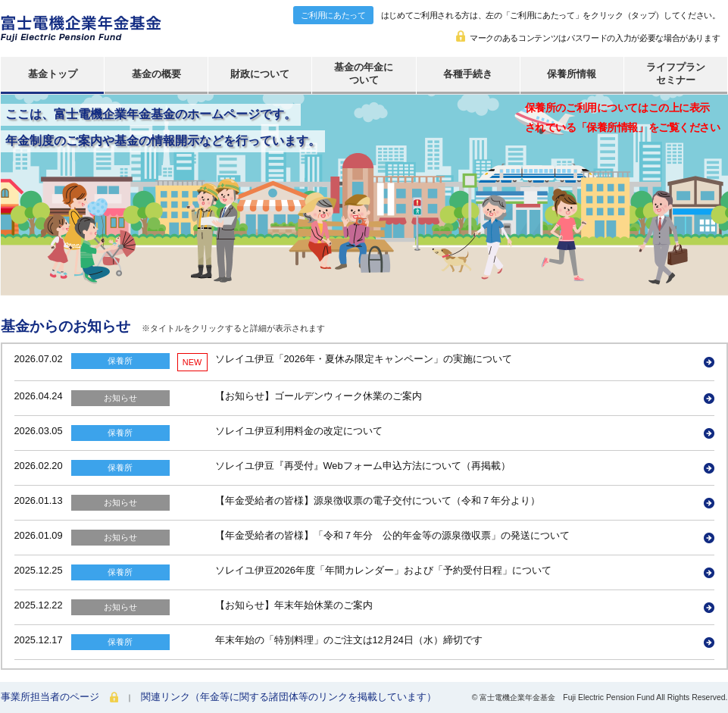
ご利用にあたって (333, 15)
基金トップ (53, 74)
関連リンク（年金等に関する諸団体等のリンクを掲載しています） (289, 697)
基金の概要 (156, 74)
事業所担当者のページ (50, 697)
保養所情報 (572, 74)
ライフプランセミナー (676, 73)
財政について (260, 74)
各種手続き (468, 74)
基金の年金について (364, 73)
